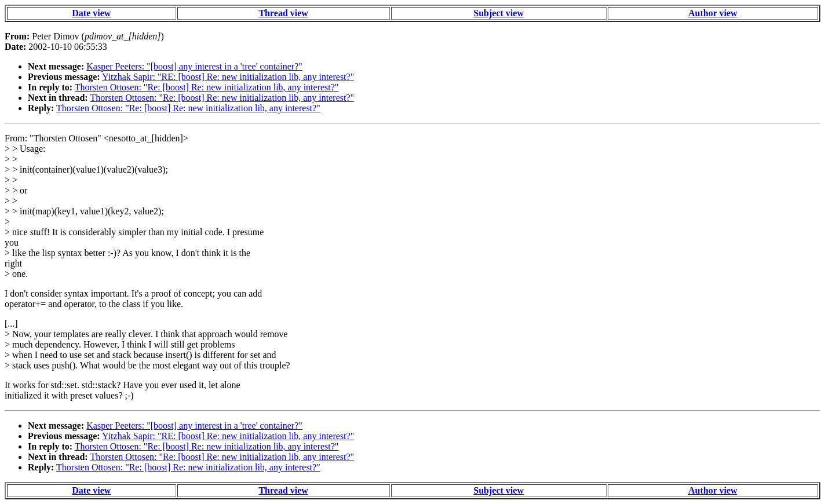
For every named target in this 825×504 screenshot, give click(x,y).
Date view (91, 13)
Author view (713, 13)
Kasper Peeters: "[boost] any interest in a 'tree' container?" (194, 66)
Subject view (499, 13)
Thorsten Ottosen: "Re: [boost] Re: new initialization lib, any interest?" (207, 87)
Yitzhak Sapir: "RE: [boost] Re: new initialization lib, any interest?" (228, 77)
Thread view (283, 13)
